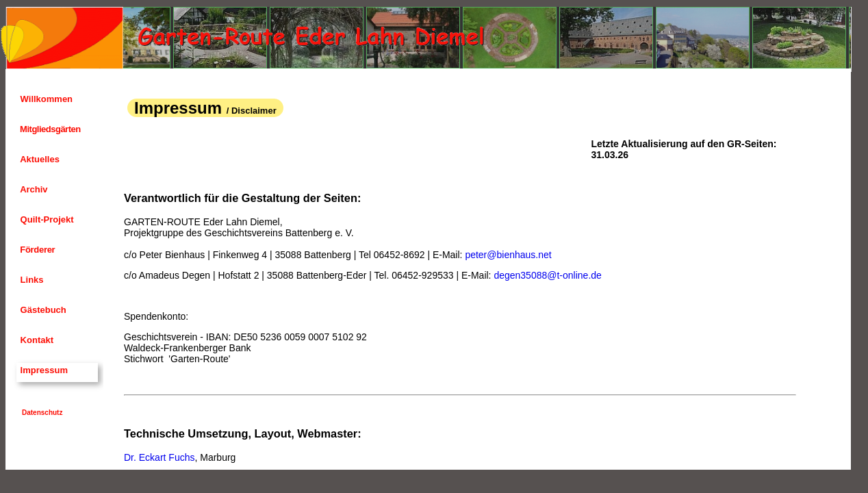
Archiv (33, 189)
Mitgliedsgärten (49, 129)
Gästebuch (42, 310)
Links (31, 280)
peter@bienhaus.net (508, 255)
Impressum (43, 370)
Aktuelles (39, 159)
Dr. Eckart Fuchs (159, 457)
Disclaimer (254, 111)
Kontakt (36, 340)
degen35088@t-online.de (547, 275)
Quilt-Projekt (46, 219)
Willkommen (45, 99)
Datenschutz (42, 413)
